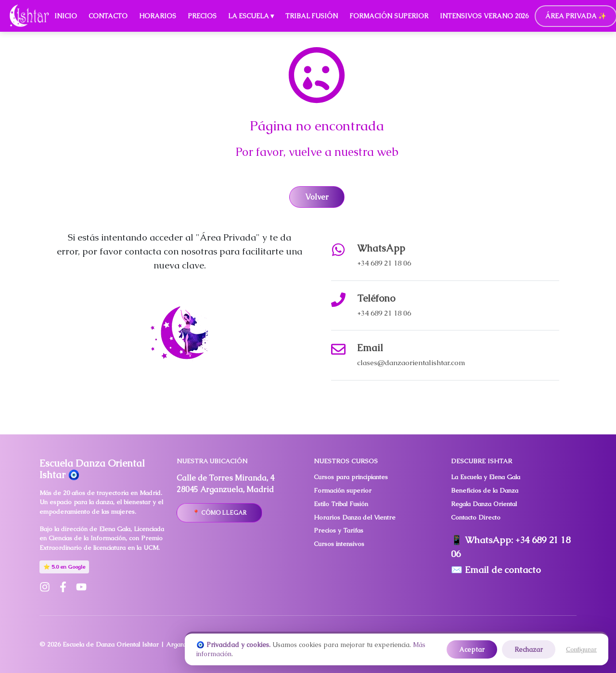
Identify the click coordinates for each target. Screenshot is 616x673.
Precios (202, 16)
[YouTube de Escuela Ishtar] (81, 587)
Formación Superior (389, 16)
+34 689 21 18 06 (384, 263)
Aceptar (472, 649)
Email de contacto (503, 570)
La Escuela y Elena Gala (486, 477)
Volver (317, 197)
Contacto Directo (476, 517)
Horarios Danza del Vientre (355, 517)
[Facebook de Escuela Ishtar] (63, 587)
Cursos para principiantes (351, 477)
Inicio (66, 16)
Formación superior (343, 490)
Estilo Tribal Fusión (341, 504)
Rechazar (529, 649)
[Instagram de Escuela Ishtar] (45, 587)
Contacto (108, 16)
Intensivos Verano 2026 (484, 16)
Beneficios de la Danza (485, 490)
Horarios (158, 16)
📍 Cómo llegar (219, 513)
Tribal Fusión (312, 16)
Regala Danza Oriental (484, 504)
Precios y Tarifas (339, 530)
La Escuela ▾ (251, 16)
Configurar (581, 649)
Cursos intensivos (339, 544)
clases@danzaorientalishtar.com (411, 362)
